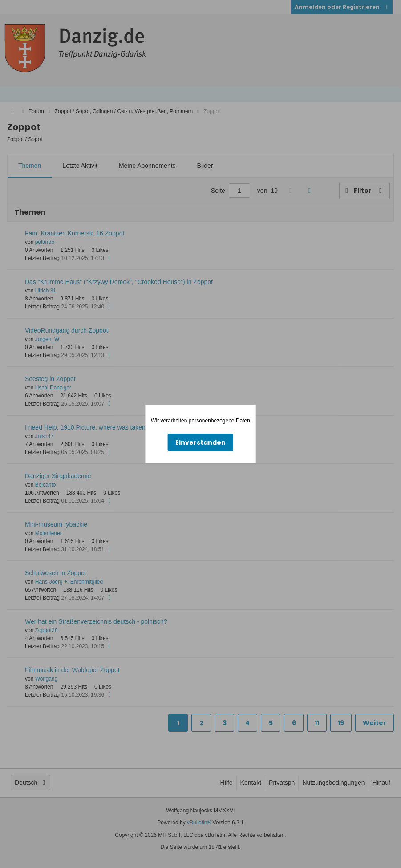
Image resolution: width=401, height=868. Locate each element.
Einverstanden (200, 442)
